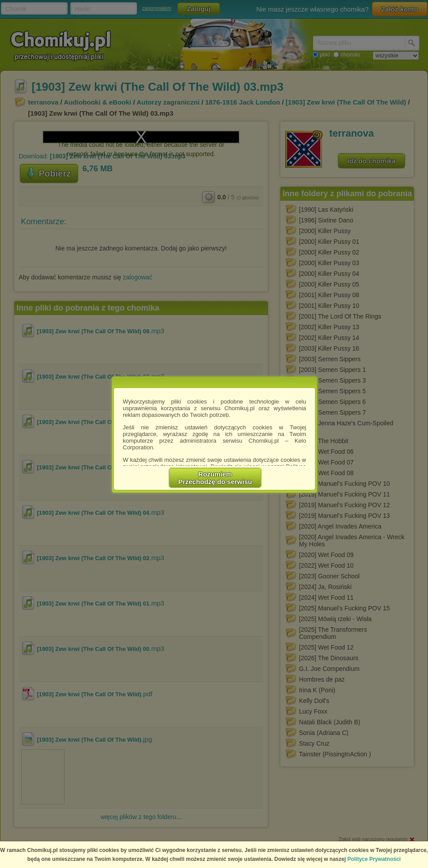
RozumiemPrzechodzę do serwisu (215, 478)
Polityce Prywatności (374, 859)
